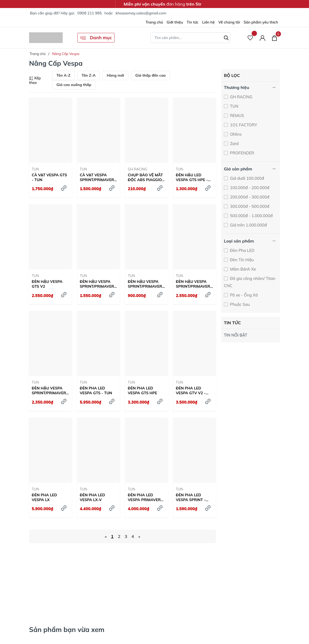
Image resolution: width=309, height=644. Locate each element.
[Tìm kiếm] (226, 37)
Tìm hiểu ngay (50, 591)
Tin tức (193, 22)
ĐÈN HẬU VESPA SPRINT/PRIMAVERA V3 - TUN (146, 284)
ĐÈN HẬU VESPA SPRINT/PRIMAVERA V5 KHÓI (50, 391)
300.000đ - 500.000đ (249, 206)
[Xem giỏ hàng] (274, 38)
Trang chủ (154, 22)
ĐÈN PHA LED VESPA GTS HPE (142, 391)
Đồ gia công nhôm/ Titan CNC (250, 282)
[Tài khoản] (262, 38)
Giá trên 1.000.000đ (248, 225)
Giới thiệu (175, 22)
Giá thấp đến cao (150, 75)
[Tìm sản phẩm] (190, 38)
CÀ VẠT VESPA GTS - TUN (49, 177)
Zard (234, 144)
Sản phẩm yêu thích (261, 22)
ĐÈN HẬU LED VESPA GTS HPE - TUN (192, 177)
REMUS (236, 116)
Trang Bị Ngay (242, 596)
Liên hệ (209, 22)
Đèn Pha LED (242, 250)
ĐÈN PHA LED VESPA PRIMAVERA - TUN (146, 497)
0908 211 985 (90, 13)
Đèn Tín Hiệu (241, 260)
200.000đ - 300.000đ (249, 197)
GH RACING (138, 169)
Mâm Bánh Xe (242, 269)
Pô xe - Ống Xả (243, 295)
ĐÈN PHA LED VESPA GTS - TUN (96, 391)
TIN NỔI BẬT (236, 335)
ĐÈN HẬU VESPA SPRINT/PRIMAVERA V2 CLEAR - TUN (98, 284)
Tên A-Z (63, 75)
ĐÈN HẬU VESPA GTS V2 (47, 284)
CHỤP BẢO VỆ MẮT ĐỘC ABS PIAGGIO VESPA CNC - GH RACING (145, 177)
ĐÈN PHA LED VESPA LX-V (92, 497)
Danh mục (96, 38)
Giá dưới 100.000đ (247, 178)
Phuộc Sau (239, 304)
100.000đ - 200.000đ (249, 188)
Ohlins (235, 134)
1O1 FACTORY (243, 125)
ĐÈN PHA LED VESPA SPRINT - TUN (191, 497)
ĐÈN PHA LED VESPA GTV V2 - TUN (191, 391)
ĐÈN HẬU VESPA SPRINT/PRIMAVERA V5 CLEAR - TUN (194, 284)
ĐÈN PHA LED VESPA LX (44, 497)
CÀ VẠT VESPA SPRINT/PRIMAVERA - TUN (98, 177)
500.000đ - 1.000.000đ (251, 216)
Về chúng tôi (229, 22)
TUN (35, 169)
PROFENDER (241, 153)
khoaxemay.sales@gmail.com (141, 13)
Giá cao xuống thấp (74, 85)
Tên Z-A (89, 75)
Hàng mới (115, 75)
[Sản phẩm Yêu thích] (250, 38)
